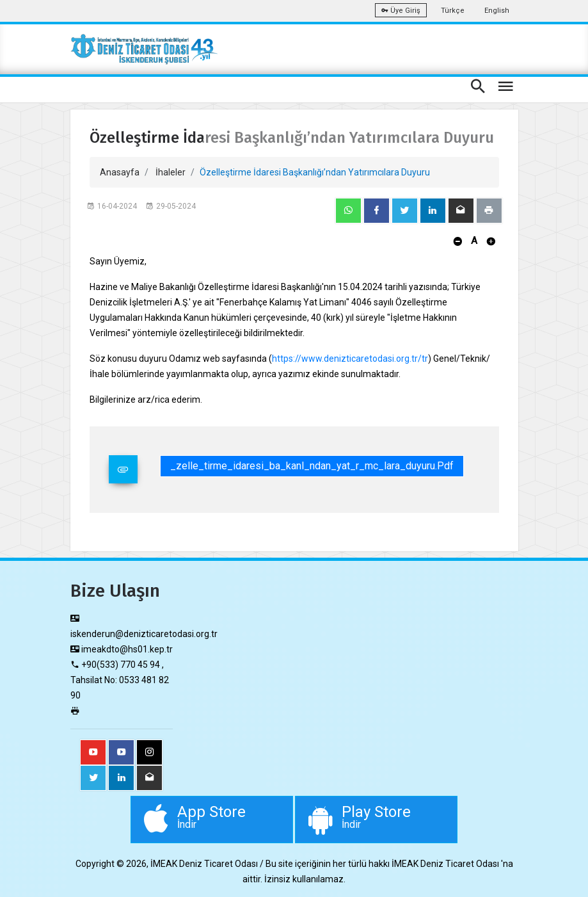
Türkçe (453, 11)
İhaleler (171, 172)
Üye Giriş (401, 11)
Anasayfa (120, 172)
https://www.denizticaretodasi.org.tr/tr (350, 359)
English (497, 11)
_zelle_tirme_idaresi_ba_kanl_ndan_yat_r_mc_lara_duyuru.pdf (312, 466)
